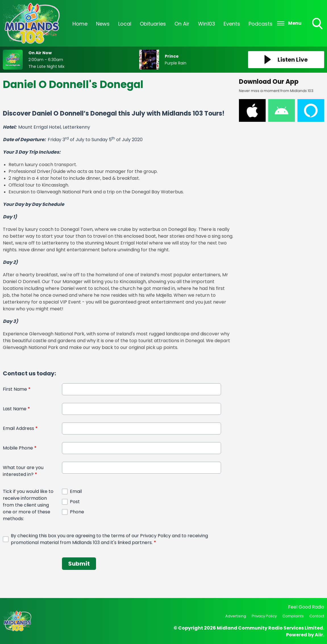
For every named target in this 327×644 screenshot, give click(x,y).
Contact (317, 616)
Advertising (236, 616)
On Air (182, 24)
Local (125, 24)
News (103, 24)
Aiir (319, 635)
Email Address (20, 428)
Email (76, 491)
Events (232, 24)
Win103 (207, 24)
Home (80, 24)
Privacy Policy (264, 616)
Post (75, 502)
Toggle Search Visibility (318, 24)
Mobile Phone (20, 448)
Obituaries (153, 24)
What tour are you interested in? (23, 471)
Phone (77, 512)
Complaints (293, 616)
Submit (79, 564)
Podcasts (261, 24)
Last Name (16, 409)
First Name (17, 389)
